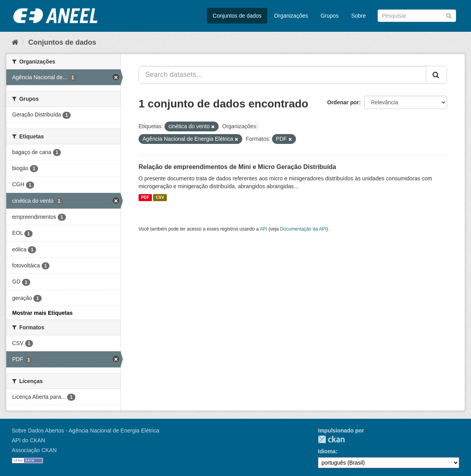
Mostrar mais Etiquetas (42, 313)
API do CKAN (28, 440)
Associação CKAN (34, 450)
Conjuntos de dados (237, 16)
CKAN (331, 439)
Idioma (327, 451)
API (264, 229)
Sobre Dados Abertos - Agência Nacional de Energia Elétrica (86, 431)
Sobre (359, 16)
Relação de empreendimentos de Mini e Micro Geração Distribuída (237, 167)
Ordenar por (343, 102)
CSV (160, 198)
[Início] (15, 42)
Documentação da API (303, 229)
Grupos (330, 16)
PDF (145, 198)
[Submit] (449, 15)
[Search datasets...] (282, 75)
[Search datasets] (417, 16)
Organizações (291, 16)
